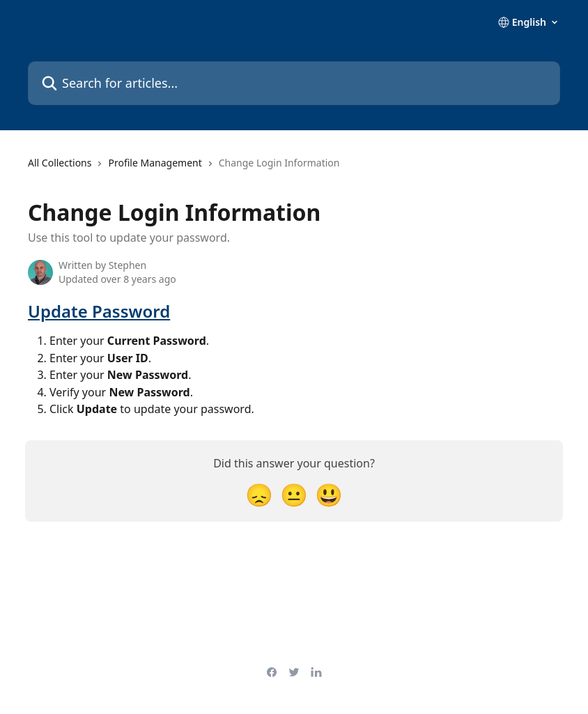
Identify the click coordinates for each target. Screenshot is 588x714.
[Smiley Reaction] (329, 494)
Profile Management (155, 163)
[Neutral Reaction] (294, 494)
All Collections (60, 163)
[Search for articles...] (294, 83)
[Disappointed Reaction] (259, 494)
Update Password (99, 311)
